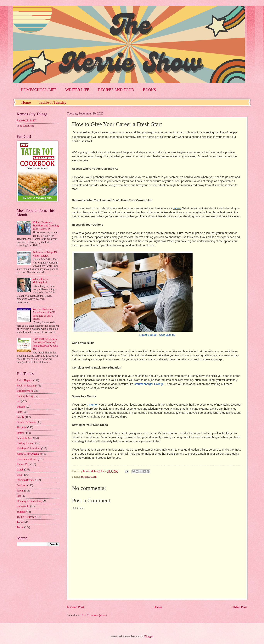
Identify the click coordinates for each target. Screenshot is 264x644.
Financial (22, 427)
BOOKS (149, 90)
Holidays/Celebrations (29, 449)
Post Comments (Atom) (94, 615)
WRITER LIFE (77, 90)
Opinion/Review (26, 480)
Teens (20, 522)
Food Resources (25, 126)
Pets (19, 496)
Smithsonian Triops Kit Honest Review (45, 254)
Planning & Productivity (30, 501)
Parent (20, 491)
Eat (19, 401)
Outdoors (22, 485)
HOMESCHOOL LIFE (39, 90)
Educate (21, 407)
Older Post (239, 607)
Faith (20, 412)
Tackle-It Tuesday (53, 102)
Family (21, 417)
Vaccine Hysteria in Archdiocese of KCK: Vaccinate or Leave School (44, 314)
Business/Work (89, 477)
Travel (20, 527)
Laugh (20, 470)
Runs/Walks (23, 506)
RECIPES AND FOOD (116, 90)
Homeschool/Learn (27, 459)
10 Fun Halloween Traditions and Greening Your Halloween (46, 226)
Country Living (25, 396)
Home (26, 102)
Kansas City (23, 464)
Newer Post (76, 607)
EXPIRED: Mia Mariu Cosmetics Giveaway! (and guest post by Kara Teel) (45, 344)
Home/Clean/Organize (29, 454)
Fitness (21, 433)
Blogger (149, 636)
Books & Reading (26, 386)
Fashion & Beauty (26, 422)
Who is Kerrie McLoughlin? (40, 281)
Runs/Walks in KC (27, 121)
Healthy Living (25, 443)
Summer (21, 512)
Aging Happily (25, 380)
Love (20, 475)
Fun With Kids (25, 438)
